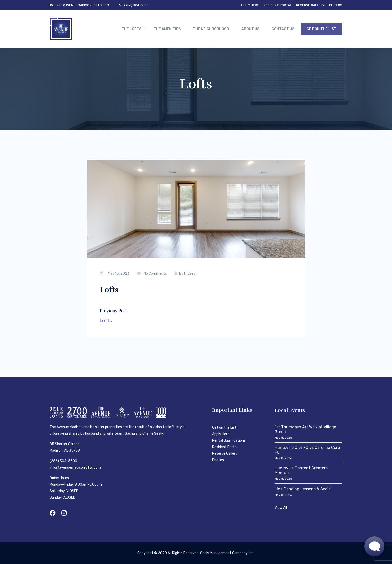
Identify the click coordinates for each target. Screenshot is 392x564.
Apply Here (250, 5)
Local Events (290, 410)
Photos (336, 5)
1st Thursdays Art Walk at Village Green (305, 429)
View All (281, 508)
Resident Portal (278, 5)
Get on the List (224, 428)
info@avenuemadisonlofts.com (75, 468)
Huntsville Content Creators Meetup (301, 470)
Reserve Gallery (310, 5)
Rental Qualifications (229, 441)
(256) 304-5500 (63, 461)
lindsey (190, 273)
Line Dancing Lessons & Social (303, 489)
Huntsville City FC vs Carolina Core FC (307, 450)
